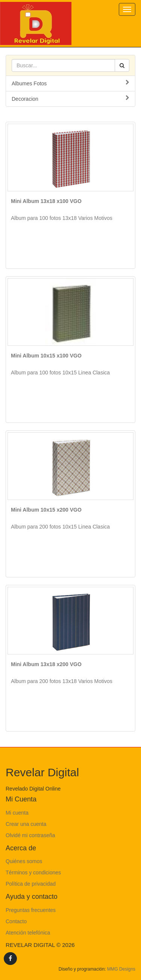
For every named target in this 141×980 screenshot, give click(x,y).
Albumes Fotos (70, 83)
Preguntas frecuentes (31, 910)
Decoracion (70, 98)
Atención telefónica (28, 933)
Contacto (16, 921)
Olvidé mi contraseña (30, 835)
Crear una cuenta (26, 824)
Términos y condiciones (33, 872)
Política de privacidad (31, 884)
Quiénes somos (24, 861)
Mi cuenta (17, 813)
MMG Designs (121, 969)
